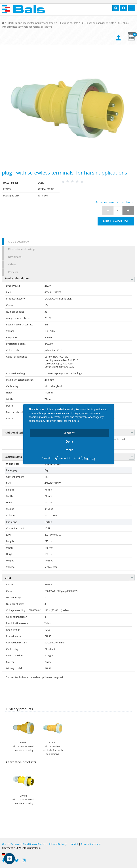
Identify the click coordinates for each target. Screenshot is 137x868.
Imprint (74, 844)
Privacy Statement (91, 844)
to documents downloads (115, 202)
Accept (69, 433)
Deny (69, 441)
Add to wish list (116, 221)
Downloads (15, 257)
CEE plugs (123, 23)
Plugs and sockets (68, 23)
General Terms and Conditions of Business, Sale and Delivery (34, 844)
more (69, 450)
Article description (19, 242)
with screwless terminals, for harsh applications (27, 27)
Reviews (13, 272)
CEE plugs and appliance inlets (98, 23)
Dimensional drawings (22, 249)
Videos (12, 264)
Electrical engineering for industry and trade (31, 23)
